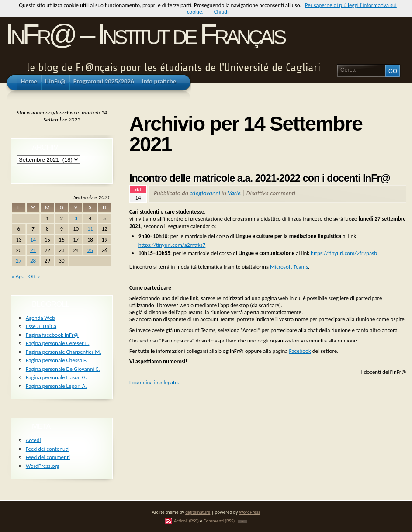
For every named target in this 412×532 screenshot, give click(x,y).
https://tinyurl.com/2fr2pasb (344, 253)
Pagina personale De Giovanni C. (63, 369)
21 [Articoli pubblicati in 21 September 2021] (33, 250)
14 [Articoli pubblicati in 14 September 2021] (33, 240)
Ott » (34, 276)
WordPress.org (43, 466)
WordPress (249, 512)
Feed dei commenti (48, 457)
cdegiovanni (205, 193)
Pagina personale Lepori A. (56, 386)
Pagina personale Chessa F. (56, 360)
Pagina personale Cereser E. (58, 343)
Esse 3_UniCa (41, 326)
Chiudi (221, 12)
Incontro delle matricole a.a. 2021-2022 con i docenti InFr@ (260, 178)
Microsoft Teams (289, 267)
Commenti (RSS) (219, 521)
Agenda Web (40, 318)
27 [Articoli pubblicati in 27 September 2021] (19, 261)
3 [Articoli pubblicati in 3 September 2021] (76, 218)
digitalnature (198, 512)
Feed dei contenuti (47, 449)
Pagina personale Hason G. (56, 377)
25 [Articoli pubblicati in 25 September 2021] (90, 250)
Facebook (300, 351)
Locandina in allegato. (154, 382)
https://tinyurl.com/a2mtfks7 (172, 245)
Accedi (33, 440)
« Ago (18, 276)
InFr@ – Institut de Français (145, 34)
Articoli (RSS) (186, 521)
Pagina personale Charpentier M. (64, 352)
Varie (234, 193)
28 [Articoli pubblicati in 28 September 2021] (33, 261)
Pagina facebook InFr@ (52, 335)
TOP (242, 522)
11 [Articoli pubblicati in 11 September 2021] (90, 229)
